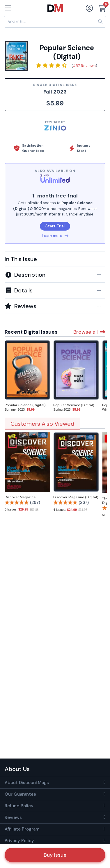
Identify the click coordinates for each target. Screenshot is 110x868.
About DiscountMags (27, 783)
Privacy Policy (19, 841)
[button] (55, 259)
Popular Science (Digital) (25, 405)
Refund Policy (19, 806)
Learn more (55, 236)
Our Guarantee (20, 794)
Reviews (13, 817)
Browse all (89, 332)
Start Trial (55, 226)
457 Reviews (84, 66)
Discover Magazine (20, 497)
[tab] (55, 259)
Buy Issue (55, 855)
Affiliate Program (22, 829)
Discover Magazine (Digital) (76, 497)
